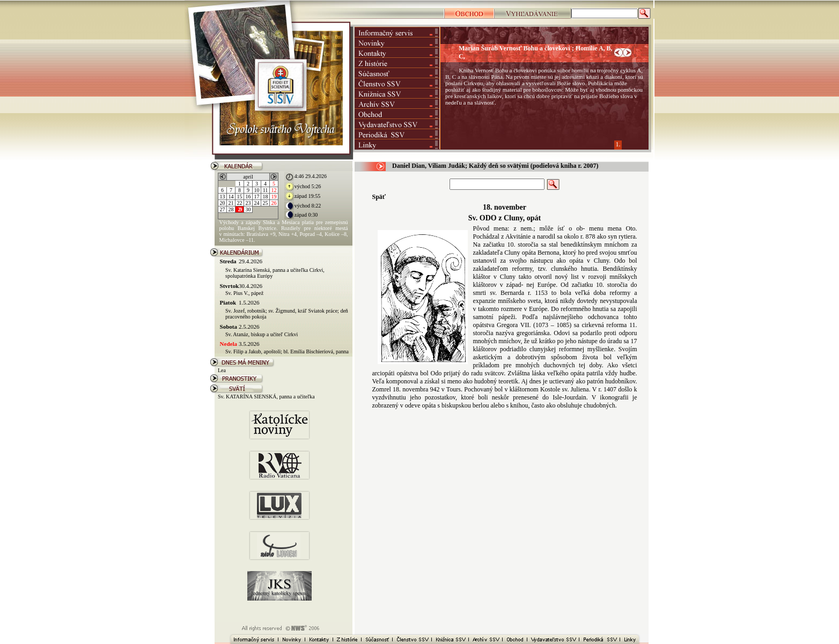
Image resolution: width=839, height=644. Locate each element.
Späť (379, 197)
